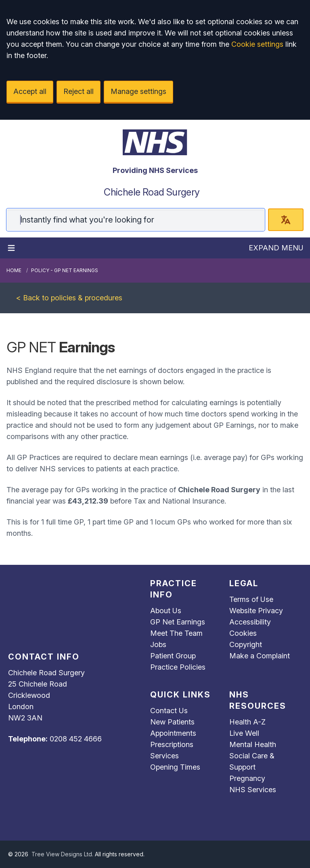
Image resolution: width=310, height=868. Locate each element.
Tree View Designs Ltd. (62, 854)
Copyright (246, 644)
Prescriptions (172, 744)
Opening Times (175, 767)
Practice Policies (178, 667)
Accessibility (250, 622)
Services (164, 756)
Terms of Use (251, 599)
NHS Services (253, 790)
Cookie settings (257, 44)
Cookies (243, 633)
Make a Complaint (260, 656)
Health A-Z (247, 722)
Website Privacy (256, 611)
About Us (166, 611)
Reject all (79, 91)
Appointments (173, 733)
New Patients (172, 722)
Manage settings (138, 91)
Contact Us (169, 711)
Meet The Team (176, 633)
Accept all (30, 91)
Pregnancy (247, 778)
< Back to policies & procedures (69, 298)
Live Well (244, 733)
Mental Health (253, 744)
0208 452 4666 (76, 739)
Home (14, 270)
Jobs (158, 644)
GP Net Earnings (178, 622)
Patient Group (173, 656)
